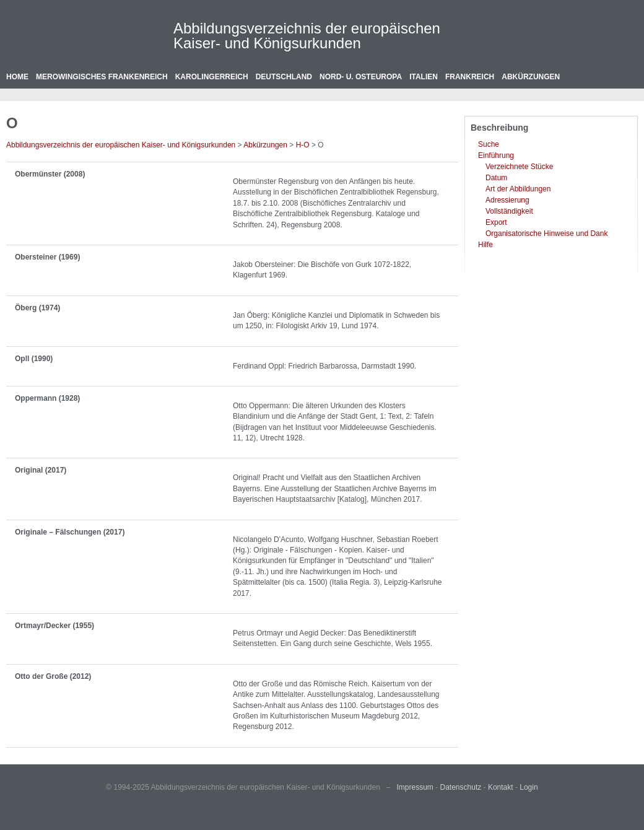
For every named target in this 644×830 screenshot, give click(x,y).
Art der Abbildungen (518, 189)
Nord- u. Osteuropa (361, 77)
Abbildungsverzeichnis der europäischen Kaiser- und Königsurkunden (307, 36)
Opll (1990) (34, 359)
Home (17, 77)
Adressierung (507, 200)
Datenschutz (461, 787)
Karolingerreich (212, 77)
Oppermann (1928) (47, 398)
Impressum (415, 787)
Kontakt (501, 787)
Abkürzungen (531, 77)
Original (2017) (41, 470)
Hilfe (485, 245)
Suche (489, 144)
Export (496, 222)
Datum (496, 178)
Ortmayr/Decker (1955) (54, 626)
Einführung (496, 155)
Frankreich (470, 77)
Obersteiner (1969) (47, 257)
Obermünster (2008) (50, 174)
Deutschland (284, 77)
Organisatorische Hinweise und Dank (546, 234)
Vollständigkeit (509, 211)
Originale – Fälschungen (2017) (70, 532)
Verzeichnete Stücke (519, 167)
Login (529, 787)
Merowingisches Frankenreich (102, 77)
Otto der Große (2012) (53, 676)
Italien (424, 77)
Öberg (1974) (37, 308)
